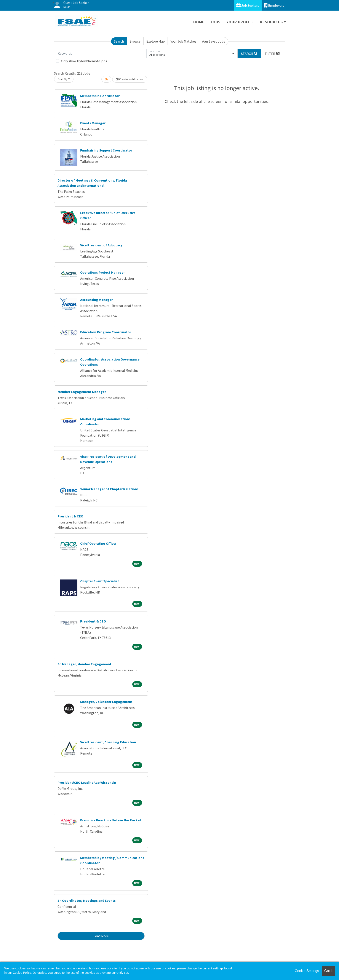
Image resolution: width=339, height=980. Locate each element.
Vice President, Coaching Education (108, 742)
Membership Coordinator (100, 96)
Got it (328, 971)
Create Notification (130, 79)
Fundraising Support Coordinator (106, 150)
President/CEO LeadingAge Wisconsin (87, 782)
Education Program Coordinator (106, 332)
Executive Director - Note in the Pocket (111, 820)
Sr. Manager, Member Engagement (84, 664)
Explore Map (156, 41)
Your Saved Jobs (213, 41)
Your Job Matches (183, 41)
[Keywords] (101, 54)
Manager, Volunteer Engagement (106, 702)
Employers (274, 5)
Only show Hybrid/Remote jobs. (84, 61)
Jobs (215, 22)
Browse (135, 41)
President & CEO (70, 516)
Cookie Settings (307, 971)
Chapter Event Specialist (100, 581)
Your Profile (240, 22)
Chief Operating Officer (98, 543)
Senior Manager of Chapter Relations (109, 489)
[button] (272, 54)
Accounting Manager (96, 300)
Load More (101, 936)
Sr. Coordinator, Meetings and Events (87, 900)
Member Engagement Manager (82, 392)
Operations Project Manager (102, 272)
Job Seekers (248, 5)
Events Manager (93, 123)
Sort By (62, 79)
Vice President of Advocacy (101, 245)
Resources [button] (271, 22)
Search (119, 41)
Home (199, 22)
